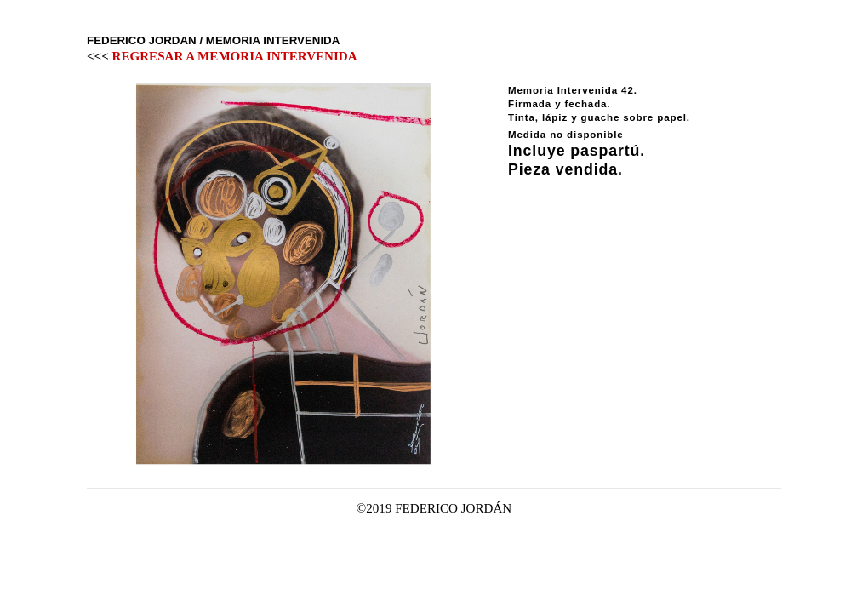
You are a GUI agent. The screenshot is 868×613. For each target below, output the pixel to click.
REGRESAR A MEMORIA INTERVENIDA (235, 56)
